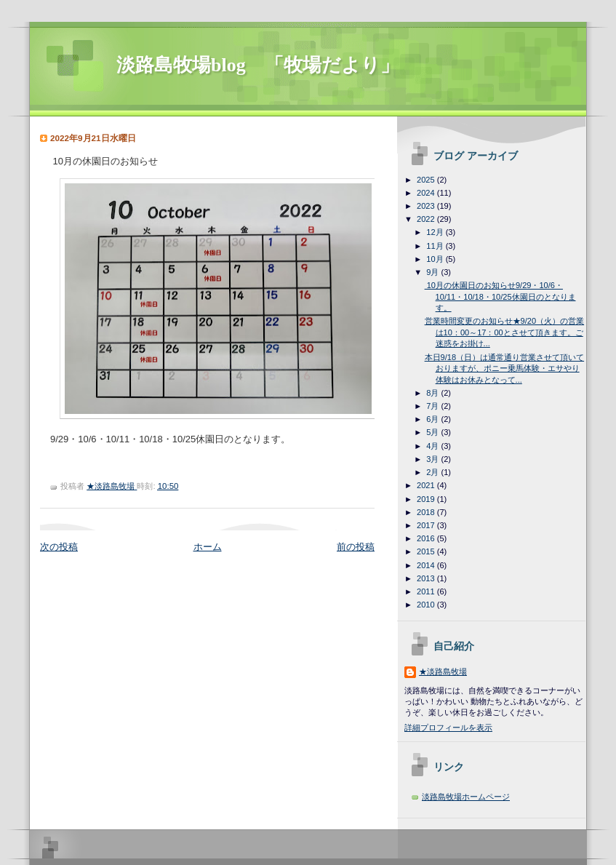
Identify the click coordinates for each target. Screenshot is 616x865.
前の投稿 (356, 547)
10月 (436, 259)
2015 (427, 551)
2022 (427, 219)
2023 (427, 206)
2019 (427, 499)
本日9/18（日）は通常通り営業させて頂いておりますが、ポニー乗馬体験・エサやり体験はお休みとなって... (505, 368)
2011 (427, 591)
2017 (427, 525)
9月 (433, 272)
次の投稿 (59, 547)
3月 (433, 459)
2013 (427, 578)
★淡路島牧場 (443, 671)
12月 (436, 232)
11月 (436, 246)
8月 (433, 393)
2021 (427, 485)
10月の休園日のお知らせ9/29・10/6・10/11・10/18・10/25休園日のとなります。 (500, 296)
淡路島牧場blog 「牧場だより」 (258, 65)
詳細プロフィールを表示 (448, 728)
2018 (427, 512)
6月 (433, 419)
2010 (427, 605)
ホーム (208, 547)
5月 (433, 432)
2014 (427, 565)
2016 (427, 538)
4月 (433, 446)
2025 (427, 180)
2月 (433, 472)
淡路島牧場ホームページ (466, 797)
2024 (427, 193)
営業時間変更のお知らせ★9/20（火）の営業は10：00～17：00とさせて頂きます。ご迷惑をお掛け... (505, 332)
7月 (433, 406)
